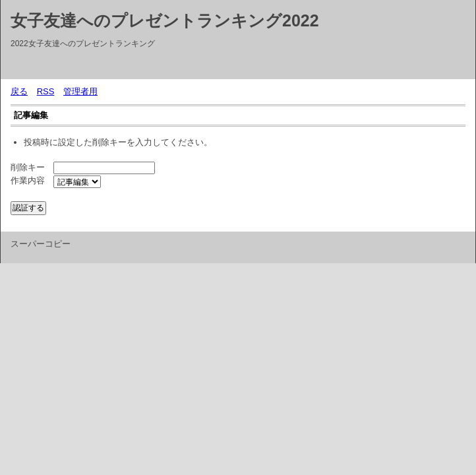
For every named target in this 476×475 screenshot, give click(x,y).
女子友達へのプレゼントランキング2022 (165, 20)
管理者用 (80, 91)
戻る (19, 91)
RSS (46, 91)
